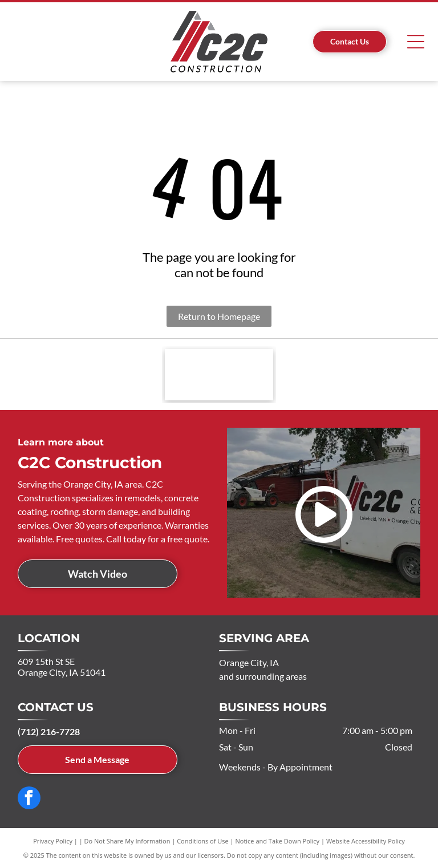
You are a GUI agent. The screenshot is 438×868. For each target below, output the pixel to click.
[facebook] (29, 799)
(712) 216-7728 (49, 731)
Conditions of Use (203, 841)
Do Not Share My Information (127, 841)
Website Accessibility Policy (366, 841)
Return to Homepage (219, 316)
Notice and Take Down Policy (278, 841)
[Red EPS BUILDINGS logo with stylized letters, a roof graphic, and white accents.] (219, 375)
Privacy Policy (53, 841)
